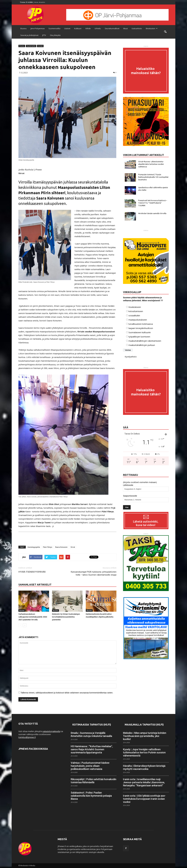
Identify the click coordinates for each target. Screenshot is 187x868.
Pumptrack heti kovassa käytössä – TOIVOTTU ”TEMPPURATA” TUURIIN (153, 203)
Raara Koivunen (61, 547)
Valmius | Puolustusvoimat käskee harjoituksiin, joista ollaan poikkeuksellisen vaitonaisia (90, 766)
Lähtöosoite (128, 485)
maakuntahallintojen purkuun (142, 345)
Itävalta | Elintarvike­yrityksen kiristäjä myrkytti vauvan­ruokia (144, 767)
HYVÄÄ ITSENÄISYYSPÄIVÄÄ (32, 572)
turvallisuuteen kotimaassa (141, 324)
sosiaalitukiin (134, 316)
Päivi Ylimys (48, 547)
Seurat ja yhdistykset (29, 35)
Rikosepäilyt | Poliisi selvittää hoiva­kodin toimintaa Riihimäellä (93, 781)
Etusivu (23, 28)
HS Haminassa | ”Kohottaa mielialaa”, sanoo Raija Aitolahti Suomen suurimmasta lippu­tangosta (92, 749)
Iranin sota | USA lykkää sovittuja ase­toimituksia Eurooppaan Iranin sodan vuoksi (144, 799)
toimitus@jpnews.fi (27, 737)
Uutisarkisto (137, 28)
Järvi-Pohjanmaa (38, 28)
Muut (125, 28)
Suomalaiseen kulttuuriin (140, 332)
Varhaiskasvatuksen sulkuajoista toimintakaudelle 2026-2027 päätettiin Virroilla (33, 617)
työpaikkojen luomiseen (139, 337)
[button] (165, 32)
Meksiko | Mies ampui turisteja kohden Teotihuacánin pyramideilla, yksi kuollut (145, 736)
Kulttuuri (78, 28)
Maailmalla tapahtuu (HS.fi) (144, 725)
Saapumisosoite (130, 496)
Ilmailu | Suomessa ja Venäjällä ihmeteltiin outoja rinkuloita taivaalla (91, 734)
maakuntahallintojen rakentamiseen (145, 341)
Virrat (73, 547)
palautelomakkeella (51, 731)
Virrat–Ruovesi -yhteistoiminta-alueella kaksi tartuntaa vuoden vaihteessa (151, 164)
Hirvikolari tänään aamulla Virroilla (152, 213)
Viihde (88, 28)
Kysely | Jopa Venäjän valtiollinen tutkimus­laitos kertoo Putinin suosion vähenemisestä (144, 752)
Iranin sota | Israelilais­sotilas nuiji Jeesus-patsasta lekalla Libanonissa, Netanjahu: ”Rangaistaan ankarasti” (144, 782)
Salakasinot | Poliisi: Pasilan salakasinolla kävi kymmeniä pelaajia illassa (91, 796)
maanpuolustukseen (138, 320)
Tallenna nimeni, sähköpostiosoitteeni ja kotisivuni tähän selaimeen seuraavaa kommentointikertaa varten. (67, 693)
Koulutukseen (135, 307)
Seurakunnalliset (112, 28)
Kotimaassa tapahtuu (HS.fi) (92, 725)
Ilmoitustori (152, 28)
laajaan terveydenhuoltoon (141, 328)
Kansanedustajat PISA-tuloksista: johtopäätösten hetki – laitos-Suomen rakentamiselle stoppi (94, 573)
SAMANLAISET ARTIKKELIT (35, 585)
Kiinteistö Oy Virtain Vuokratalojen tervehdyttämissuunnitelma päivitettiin (66, 617)
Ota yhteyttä (55, 35)
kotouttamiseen (136, 311)
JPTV (44, 35)
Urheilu (98, 28)
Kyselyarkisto (131, 357)
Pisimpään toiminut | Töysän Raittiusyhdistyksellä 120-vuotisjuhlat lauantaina (153, 177)
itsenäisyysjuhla (34, 547)
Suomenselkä (54, 28)
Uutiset (67, 28)
